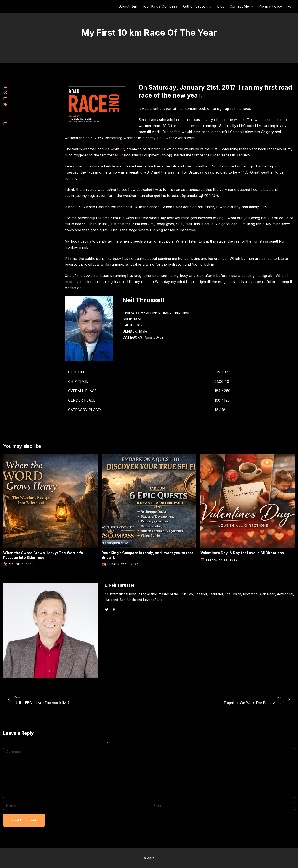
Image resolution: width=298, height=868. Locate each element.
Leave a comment (22, 124)
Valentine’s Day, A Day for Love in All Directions (242, 553)
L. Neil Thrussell (37, 99)
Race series (32, 118)
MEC (36, 105)
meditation (16, 109)
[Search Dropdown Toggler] (290, 6)
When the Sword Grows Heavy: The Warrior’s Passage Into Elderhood (43, 555)
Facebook (16, 99)
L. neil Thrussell (20, 105)
